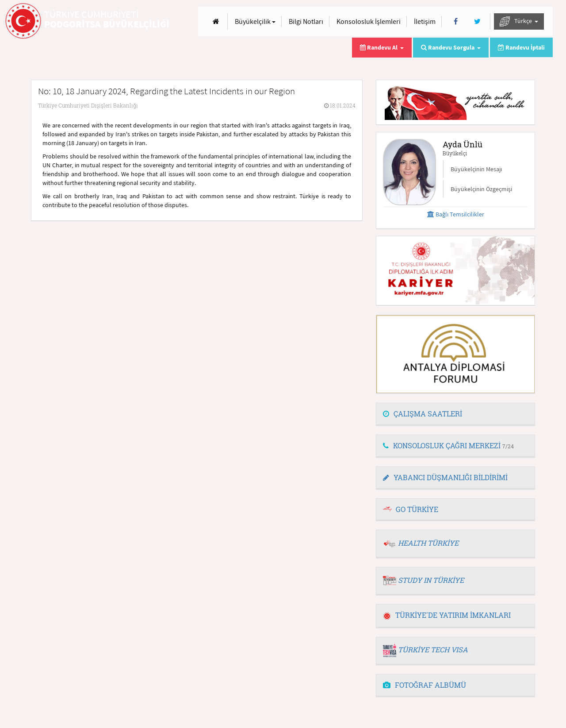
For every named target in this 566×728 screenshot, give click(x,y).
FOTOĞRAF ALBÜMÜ (424, 685)
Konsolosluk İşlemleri (369, 21)
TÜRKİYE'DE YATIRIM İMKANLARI (447, 615)
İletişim (425, 21)
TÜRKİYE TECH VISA (433, 649)
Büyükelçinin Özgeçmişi (481, 189)
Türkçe (519, 21)
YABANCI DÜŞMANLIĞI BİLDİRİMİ (445, 477)
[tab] (455, 414)
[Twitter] (477, 21)
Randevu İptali (521, 47)
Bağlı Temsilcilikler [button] (456, 214)
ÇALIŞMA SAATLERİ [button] (423, 414)
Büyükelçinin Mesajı (476, 169)
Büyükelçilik (255, 21)
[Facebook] (456, 21)
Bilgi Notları (306, 21)
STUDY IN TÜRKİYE (431, 580)
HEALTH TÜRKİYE (428, 543)
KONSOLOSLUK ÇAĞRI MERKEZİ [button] (448, 445)
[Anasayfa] (216, 21)
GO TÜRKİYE (417, 509)
